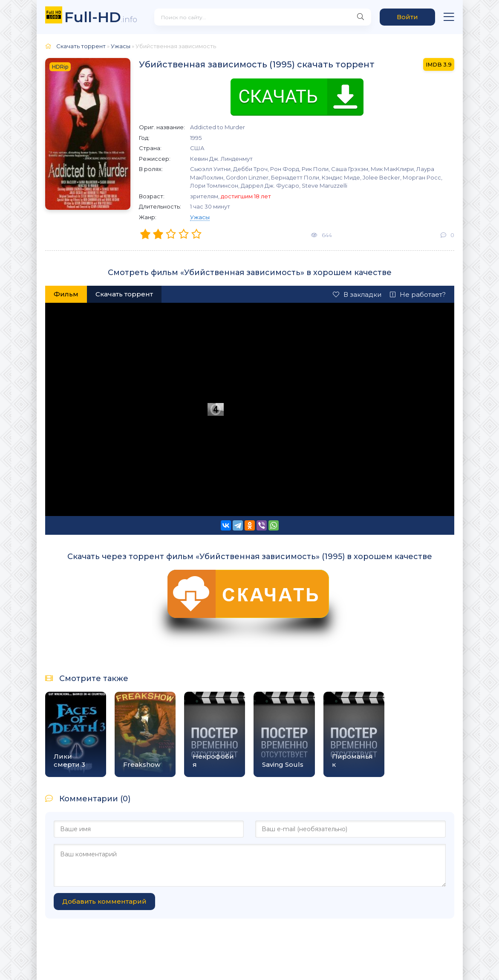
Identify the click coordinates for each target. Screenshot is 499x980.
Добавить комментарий (104, 901)
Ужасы (200, 217)
